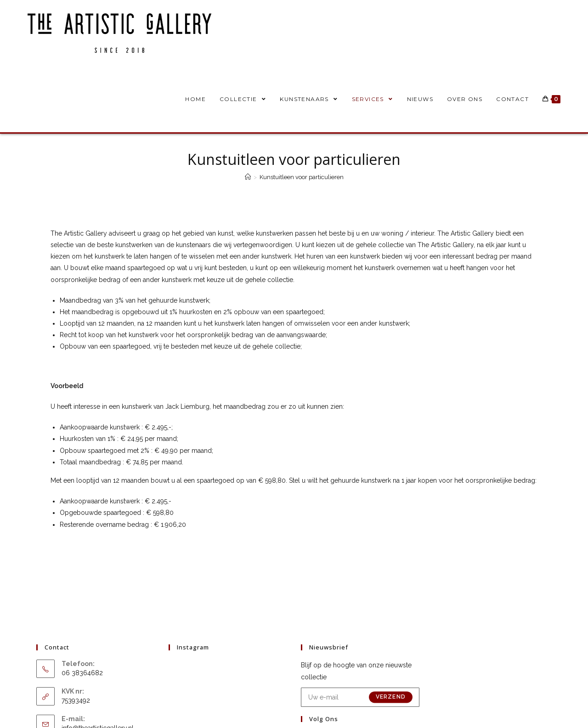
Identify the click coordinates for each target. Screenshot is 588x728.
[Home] (248, 177)
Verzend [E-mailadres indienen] (391, 631)
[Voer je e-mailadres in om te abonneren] (360, 631)
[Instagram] (341, 678)
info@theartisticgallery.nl (98, 662)
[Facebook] (314, 678)
